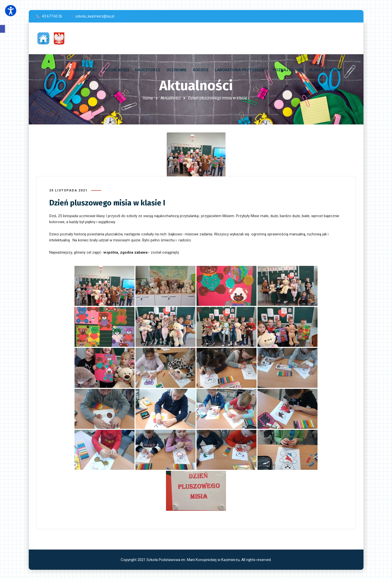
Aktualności (170, 98)
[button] (2, 29)
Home (148, 98)
